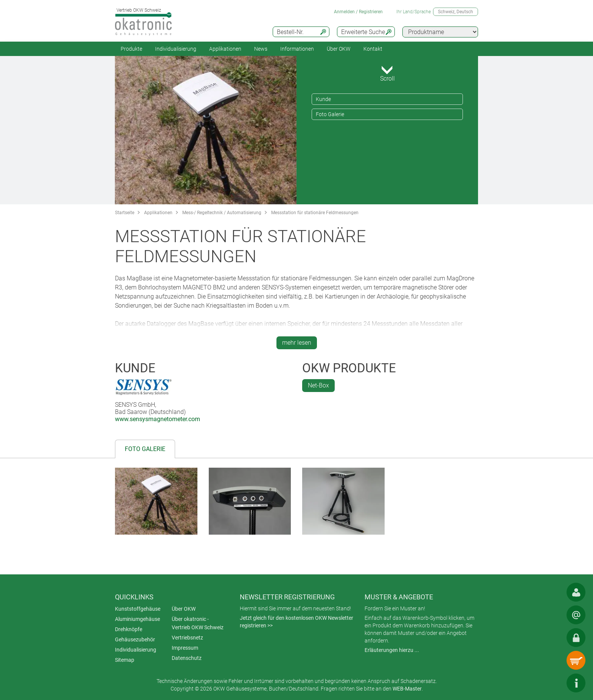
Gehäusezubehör (135, 639)
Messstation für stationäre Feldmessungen (315, 213)
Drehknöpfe (129, 629)
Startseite (125, 213)
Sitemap (125, 660)
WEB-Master (407, 689)
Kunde (323, 99)
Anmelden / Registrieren (358, 12)
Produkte (131, 49)
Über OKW (184, 609)
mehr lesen (297, 343)
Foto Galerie (330, 114)
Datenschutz (187, 658)
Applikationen (225, 49)
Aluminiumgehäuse (137, 619)
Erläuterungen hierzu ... (392, 650)
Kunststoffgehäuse (138, 609)
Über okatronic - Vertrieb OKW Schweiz (198, 623)
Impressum (185, 648)
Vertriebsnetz (187, 638)
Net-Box (318, 385)
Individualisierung (176, 49)
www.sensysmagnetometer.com (158, 419)
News (261, 49)
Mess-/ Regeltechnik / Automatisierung (222, 213)
